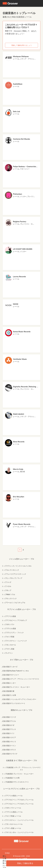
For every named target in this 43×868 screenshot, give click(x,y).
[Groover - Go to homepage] (21, 841)
